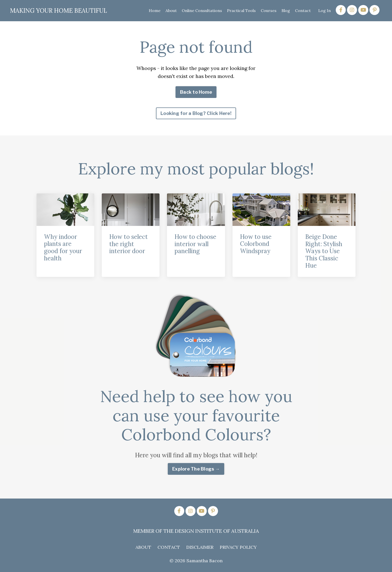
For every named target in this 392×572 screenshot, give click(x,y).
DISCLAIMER (200, 547)
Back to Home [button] (196, 92)
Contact (303, 10)
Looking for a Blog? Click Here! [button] (196, 113)
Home (155, 10)
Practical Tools (241, 10)
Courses (269, 10)
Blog (286, 10)
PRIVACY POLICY (238, 547)
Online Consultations (202, 10)
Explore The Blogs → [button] (196, 469)
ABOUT (143, 547)
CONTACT (169, 547)
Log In (324, 10)
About (171, 10)
